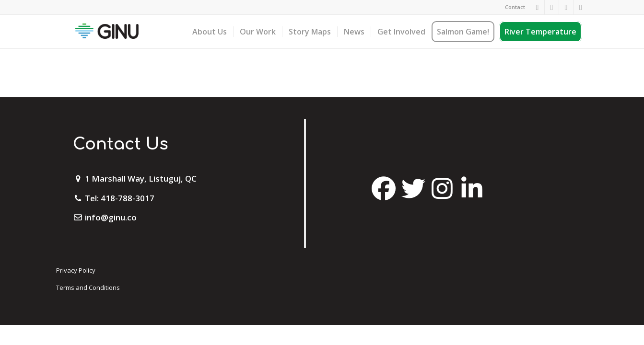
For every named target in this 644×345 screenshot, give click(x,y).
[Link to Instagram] (552, 7)
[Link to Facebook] (537, 7)
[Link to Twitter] (566, 7)
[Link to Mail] (581, 7)
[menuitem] (513, 7)
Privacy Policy (76, 270)
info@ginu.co (111, 217)
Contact (515, 7)
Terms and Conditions (88, 287)
